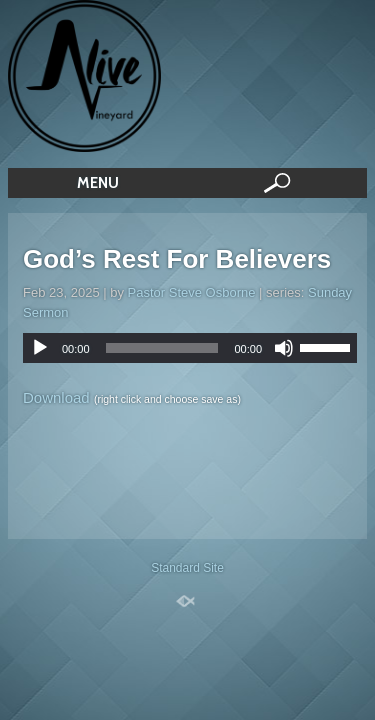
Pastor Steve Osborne (192, 292)
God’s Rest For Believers (177, 259)
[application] (190, 348)
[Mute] (284, 348)
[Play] (40, 348)
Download (56, 397)
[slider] (162, 348)
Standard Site (187, 568)
